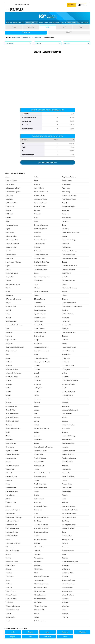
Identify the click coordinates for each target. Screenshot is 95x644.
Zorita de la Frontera (40, 621)
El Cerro (8, 292)
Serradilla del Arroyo (40, 539)
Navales (36, 443)
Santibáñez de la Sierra (41, 532)
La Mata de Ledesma (12, 377)
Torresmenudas (39, 558)
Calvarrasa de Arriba (40, 240)
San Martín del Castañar (41, 517)
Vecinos (8, 580)
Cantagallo (37, 247)
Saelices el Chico (11, 503)
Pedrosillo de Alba (67, 462)
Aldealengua (66, 188)
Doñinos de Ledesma (68, 281)
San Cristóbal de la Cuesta (70, 510)
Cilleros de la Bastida (12, 273)
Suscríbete (71, 5)
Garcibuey (9, 336)
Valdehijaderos (10, 565)
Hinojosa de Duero (11, 351)
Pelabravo (65, 466)
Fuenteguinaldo (39, 321)
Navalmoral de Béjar (68, 443)
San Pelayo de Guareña (69, 525)
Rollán (64, 499)
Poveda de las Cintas (40, 484)
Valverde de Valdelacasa (41, 576)
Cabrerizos (37, 236)
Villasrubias (66, 606)
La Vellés (8, 392)
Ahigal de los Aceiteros (69, 177)
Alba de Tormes (67, 181)
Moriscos (65, 432)
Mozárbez (37, 436)
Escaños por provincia (52, 23)
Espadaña (65, 310)
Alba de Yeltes (10, 184)
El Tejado (8, 303)
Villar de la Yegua (67, 591)
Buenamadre (10, 232)
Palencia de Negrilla (68, 454)
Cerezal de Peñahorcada (70, 266)
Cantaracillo (38, 251)
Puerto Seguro (10, 495)
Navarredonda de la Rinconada (43, 447)
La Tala (64, 388)
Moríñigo (37, 432)
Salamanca (37, 503)
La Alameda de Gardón (41, 358)
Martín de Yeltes (11, 410)
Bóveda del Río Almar (40, 229)
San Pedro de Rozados (41, 525)
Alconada (37, 184)
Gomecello (65, 340)
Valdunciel (9, 573)
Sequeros (9, 539)
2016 (47, 27)
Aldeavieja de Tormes (40, 199)
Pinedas (36, 480)
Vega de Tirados (39, 580)
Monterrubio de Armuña (13, 429)
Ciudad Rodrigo (67, 273)
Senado (69, 33)
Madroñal (37, 403)
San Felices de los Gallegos (14, 517)
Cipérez (36, 273)
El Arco (64, 284)
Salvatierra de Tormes (41, 506)
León (47, 632)
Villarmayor (66, 599)
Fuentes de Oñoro (67, 325)
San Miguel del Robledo (69, 517)
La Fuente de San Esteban (14, 373)
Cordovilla (65, 277)
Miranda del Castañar (12, 417)
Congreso (26, 33)
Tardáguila (37, 551)
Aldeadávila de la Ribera (13, 188)
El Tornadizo (38, 303)
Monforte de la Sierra (12, 421)
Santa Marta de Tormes (41, 528)
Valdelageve (66, 565)
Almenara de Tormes (40, 203)
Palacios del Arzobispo (13, 454)
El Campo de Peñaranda (69, 288)
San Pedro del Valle (12, 525)
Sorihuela (65, 543)
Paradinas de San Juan (69, 458)
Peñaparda (9, 473)
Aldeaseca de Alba (40, 195)
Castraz (64, 262)
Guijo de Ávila (38, 343)
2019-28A (31, 27)
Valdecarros (38, 562)
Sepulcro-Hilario (67, 536)
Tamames (65, 547)
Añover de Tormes (39, 207)
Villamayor (9, 588)
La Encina (37, 369)
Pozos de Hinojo (67, 484)
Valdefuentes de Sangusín (70, 562)
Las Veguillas (38, 388)
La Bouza (37, 366)
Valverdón (65, 576)
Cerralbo (8, 269)
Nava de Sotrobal (11, 443)
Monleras (65, 421)
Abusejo (8, 177)
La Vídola (37, 392)
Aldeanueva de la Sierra (41, 192)
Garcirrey (65, 336)
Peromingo (9, 480)
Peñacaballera (66, 469)
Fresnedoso (66, 318)
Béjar (7, 221)
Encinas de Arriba (39, 306)
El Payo (64, 295)
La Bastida (9, 366)
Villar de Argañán (67, 588)
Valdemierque (38, 569)
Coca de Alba (10, 277)
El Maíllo (64, 292)
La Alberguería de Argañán (42, 362)
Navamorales (10, 447)
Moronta (8, 436)
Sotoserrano (9, 547)
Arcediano (37, 210)
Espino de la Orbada (40, 314)
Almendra (65, 203)
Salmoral (8, 506)
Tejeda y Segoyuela (68, 551)
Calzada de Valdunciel (12, 244)
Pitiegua (64, 480)
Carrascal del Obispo (68, 255)
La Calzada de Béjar (12, 369)
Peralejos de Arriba (40, 477)
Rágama (36, 495)
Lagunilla (37, 373)
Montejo (36, 425)
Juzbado (8, 358)
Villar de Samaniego (40, 595)
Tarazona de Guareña (12, 551)
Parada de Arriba (11, 458)
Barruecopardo (67, 218)
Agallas (36, 177)
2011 (81, 27)
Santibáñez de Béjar (12, 532)
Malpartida (65, 403)
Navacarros (9, 440)
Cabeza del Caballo (11, 236)
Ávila (13, 632)
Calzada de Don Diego (69, 240)
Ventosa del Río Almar (69, 580)
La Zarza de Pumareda (69, 392)
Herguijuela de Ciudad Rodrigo (15, 347)
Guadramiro (9, 343)
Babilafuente (9, 214)
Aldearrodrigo (66, 192)
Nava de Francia (67, 440)
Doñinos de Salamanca (13, 284)
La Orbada (65, 377)
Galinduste (65, 329)
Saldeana (65, 503)
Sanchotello (38, 510)
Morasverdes (66, 429)
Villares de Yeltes (11, 599)
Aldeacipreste (66, 184)
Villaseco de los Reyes (41, 606)
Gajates (8, 329)
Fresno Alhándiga (11, 321)
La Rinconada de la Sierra (70, 380)
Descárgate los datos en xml (47, 162)
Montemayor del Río (68, 425)
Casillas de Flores (39, 258)
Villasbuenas (38, 602)
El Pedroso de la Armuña (13, 299)
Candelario (65, 244)
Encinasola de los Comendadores (72, 306)
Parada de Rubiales (40, 458)
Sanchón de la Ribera (69, 506)
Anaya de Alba (10, 207)
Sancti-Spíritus (10, 514)
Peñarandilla (66, 473)
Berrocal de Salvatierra (41, 225)
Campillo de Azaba (40, 244)
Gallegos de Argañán (40, 332)
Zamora (65, 637)
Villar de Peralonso (11, 595)
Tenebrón (9, 554)
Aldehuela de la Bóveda (69, 199)
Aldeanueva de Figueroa (13, 192)
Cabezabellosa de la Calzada (71, 232)
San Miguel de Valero (12, 521)
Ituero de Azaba (67, 355)
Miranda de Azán (67, 414)
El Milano (37, 295)
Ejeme (36, 284)
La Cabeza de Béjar (68, 366)
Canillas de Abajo (11, 247)
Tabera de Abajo (39, 547)
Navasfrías (65, 447)
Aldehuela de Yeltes (12, 203)
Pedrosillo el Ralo (39, 466)
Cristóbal (8, 281)
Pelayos (36, 469)
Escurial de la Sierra (40, 310)
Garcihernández (39, 336)
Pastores (8, 462)
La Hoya (64, 373)
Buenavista (37, 232)
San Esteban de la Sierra (69, 514)
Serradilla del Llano (68, 539)
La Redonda (38, 380)
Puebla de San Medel (40, 488)
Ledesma (8, 395)
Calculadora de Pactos (85, 23)
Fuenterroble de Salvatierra (14, 325)
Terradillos (37, 554)
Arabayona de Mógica (69, 207)
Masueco (37, 410)
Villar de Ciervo (10, 591)
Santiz (64, 532)
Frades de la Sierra (40, 318)
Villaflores (9, 584)
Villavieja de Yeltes (40, 610)
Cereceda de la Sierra (41, 266)
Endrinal (8, 310)
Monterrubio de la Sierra (41, 429)
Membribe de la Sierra (12, 414)
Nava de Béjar (38, 440)
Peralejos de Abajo (11, 477)
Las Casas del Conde (68, 384)
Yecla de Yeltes (10, 617)
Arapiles (8, 210)
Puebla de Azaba (11, 488)
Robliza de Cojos (39, 499)
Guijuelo (64, 343)
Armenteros (66, 210)
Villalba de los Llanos (68, 584)
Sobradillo (37, 543)
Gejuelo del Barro (11, 340)
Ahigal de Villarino (11, 181)
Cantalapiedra (66, 247)
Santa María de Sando (12, 528)
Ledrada (36, 395)
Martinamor (66, 406)
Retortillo (65, 495)
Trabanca (65, 558)
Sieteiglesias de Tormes (13, 543)
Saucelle (37, 536)
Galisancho (9, 332)
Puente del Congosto (12, 491)
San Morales (38, 521)
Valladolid (48, 637)
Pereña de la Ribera (68, 477)
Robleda (8, 499)
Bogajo (8, 229)
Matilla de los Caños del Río (70, 410)
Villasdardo (65, 602)
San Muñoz (65, 521)
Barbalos (8, 218)
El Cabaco (37, 288)
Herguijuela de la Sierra (41, 347)
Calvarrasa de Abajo (12, 240)
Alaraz (36, 181)
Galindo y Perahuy (39, 329)
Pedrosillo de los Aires (12, 466)
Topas (64, 554)
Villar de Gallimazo (40, 591)
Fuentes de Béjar (39, 325)
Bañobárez (37, 214)
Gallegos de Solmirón (68, 332)
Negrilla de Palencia (12, 451)
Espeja (8, 314)
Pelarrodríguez (10, 469)
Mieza (36, 414)
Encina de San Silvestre (69, 303)
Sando (36, 514)
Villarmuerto (9, 602)
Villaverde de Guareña (12, 610)
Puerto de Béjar (67, 491)
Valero (36, 573)
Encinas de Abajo (11, 306)
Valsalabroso (10, 576)
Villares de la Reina (68, 595)
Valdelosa (9, 569)
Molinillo (64, 417)
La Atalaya (65, 362)
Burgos (30, 632)
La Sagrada (37, 384)
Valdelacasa (38, 565)
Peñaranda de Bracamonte (42, 473)
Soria (30, 637)
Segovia (13, 637)
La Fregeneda (66, 369)
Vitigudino (65, 613)
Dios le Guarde (38, 281)
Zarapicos (9, 621)
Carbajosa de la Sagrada (69, 251)
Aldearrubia (9, 195)
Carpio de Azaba (11, 255)
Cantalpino (9, 251)
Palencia (65, 632)
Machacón (65, 399)
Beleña (36, 221)
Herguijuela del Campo (69, 347)
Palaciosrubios (38, 454)
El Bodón (8, 288)
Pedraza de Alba (39, 462)
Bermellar (65, 221)
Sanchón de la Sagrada (13, 510)
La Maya (36, 377)
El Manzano (9, 295)
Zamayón (65, 617)
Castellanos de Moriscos (69, 258)
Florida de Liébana (68, 314)
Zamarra (37, 617)
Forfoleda (9, 318)
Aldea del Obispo (39, 188)
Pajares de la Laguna (68, 451)
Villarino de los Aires (40, 599)
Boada (64, 225)
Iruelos (36, 355)
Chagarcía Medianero (69, 269)
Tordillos (8, 558)
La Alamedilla (66, 358)
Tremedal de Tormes (12, 562)
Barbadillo (65, 214)
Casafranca (9, 258)
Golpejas (36, 340)
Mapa (41, 23)
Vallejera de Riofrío (68, 573)
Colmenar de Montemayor (42, 277)
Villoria (64, 610)
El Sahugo (65, 299)
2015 (64, 27)
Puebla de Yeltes (67, 488)
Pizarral (8, 484)
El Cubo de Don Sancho (41, 292)
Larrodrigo (9, 384)
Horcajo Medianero (68, 351)
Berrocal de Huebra (12, 225)
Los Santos (9, 399)
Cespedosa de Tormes (41, 269)
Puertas (36, 491)
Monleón (36, 421)
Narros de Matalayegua (69, 436)
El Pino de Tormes (39, 299)
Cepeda (8, 266)
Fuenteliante (66, 321)
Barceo (36, 218)
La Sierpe (9, 388)
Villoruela (9, 613)
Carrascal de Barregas (41, 255)
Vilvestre (37, 613)
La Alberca (9, 362)
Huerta (8, 355)
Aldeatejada (9, 199)
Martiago (37, 406)
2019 (14, 27)
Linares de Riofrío (67, 395)
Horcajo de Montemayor (41, 351)
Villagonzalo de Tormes (41, 584)
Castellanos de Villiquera (13, 262)
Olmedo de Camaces (40, 451)
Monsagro (9, 425)
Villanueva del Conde (40, 588)
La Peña (8, 380)
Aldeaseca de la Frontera (70, 195)
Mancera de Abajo (11, 406)
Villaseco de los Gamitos (13, 606)
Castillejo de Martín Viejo (41, 262)
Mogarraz (37, 417)
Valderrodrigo (66, 569)
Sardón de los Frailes (12, 536)
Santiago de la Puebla (69, 528)
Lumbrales (37, 399)
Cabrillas (65, 236)
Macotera (9, 403)
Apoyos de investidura (68, 23)
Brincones (65, 229)
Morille (8, 432)
